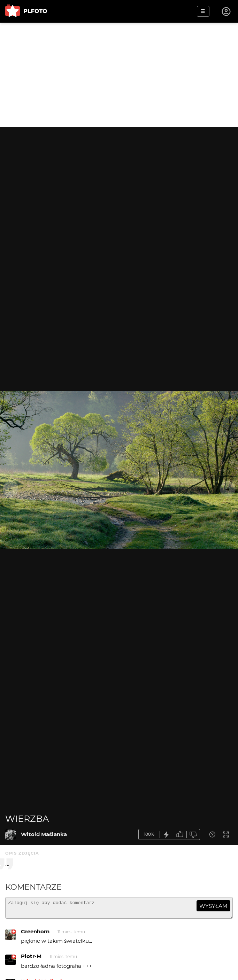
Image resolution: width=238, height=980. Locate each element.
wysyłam (213, 906)
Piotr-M (31, 959)
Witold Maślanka (44, 834)
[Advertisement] (119, 75)
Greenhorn (35, 935)
